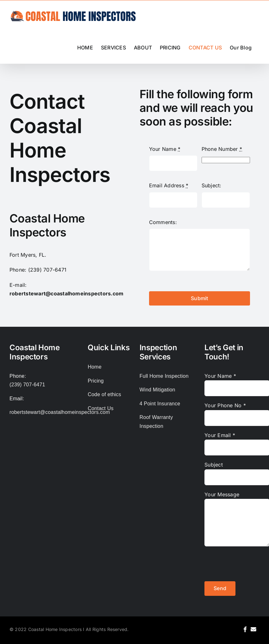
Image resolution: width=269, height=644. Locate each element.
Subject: (212, 185)
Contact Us (101, 408)
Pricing (96, 381)
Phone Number (222, 149)
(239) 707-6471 (47, 270)
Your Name (165, 149)
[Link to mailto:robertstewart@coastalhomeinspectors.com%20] (254, 629)
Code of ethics (104, 394)
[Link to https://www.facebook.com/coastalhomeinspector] (245, 629)
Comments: (163, 222)
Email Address (169, 185)
